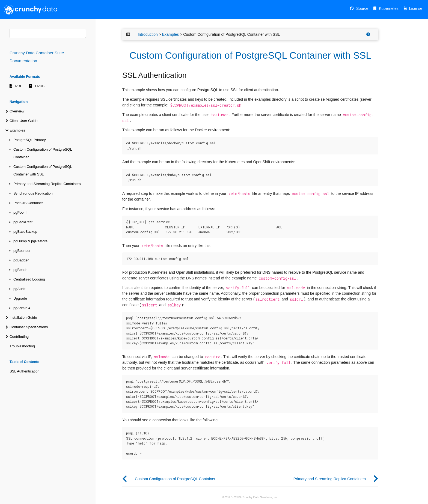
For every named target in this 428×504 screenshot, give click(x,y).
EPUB (40, 86)
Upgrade (20, 298)
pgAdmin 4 (22, 308)
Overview (17, 111)
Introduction (148, 34)
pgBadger (21, 260)
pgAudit (19, 289)
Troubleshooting (22, 346)
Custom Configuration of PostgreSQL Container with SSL (43, 170)
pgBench (20, 270)
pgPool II (20, 212)
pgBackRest (23, 222)
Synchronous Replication (33, 193)
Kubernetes (389, 8)
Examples (17, 130)
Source (362, 8)
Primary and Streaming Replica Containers (47, 184)
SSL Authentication (24, 371)
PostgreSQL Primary (30, 140)
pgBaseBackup (25, 232)
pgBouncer (22, 251)
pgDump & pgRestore (30, 241)
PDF (19, 86)
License (416, 8)
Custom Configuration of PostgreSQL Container (43, 153)
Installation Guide (23, 317)
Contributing (19, 337)
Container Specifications (29, 327)
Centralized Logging (29, 279)
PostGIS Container (28, 203)
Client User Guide (24, 121)
